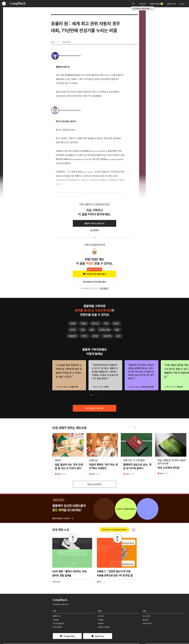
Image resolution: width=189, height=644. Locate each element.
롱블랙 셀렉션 (157, 4)
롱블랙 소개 (57, 616)
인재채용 (56, 620)
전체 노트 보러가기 (94, 485)
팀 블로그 (146, 620)
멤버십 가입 (171, 4)
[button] (91, 395)
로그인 (182, 4)
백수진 (53, 42)
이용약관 (101, 624)
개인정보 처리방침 (104, 627)
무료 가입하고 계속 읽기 (94, 408)
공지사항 (101, 616)
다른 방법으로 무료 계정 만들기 (94, 282)
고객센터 (101, 620)
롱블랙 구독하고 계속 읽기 (94, 223)
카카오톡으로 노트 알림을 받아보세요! (114, 530)
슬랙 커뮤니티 (147, 624)
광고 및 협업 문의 (59, 624)
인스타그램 (146, 616)
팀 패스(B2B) (57, 627)
